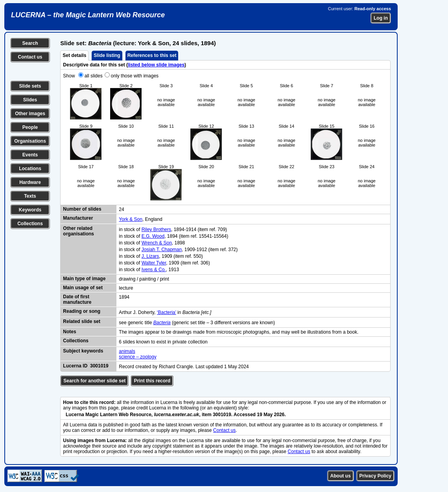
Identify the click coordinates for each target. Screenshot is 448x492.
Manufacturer (78, 218)
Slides (30, 100)
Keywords (30, 210)
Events (30, 155)
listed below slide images (156, 65)
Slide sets (30, 86)
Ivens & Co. (154, 270)
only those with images (135, 76)
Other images (30, 114)
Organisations (30, 141)
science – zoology (137, 357)
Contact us (30, 57)
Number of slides (82, 209)
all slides (94, 76)
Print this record (152, 381)
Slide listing (107, 55)
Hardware (30, 182)
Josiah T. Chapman (162, 250)
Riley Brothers (156, 229)
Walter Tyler (154, 263)
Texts (30, 196)
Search (30, 43)
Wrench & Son (157, 243)
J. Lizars (150, 256)
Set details (74, 55)
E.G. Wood (153, 236)
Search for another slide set (94, 381)
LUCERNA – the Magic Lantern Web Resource (88, 15)
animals (127, 351)
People (30, 127)
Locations (30, 169)
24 (121, 209)
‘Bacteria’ (167, 312)
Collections (30, 224)
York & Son (131, 219)
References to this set (152, 55)
